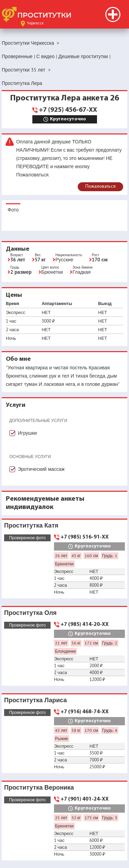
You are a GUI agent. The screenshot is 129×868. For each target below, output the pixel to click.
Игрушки (27, 433)
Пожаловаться (100, 187)
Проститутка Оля (30, 613)
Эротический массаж (41, 469)
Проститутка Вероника (39, 787)
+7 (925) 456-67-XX (68, 110)
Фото (13, 210)
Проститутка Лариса (35, 700)
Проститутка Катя (31, 525)
